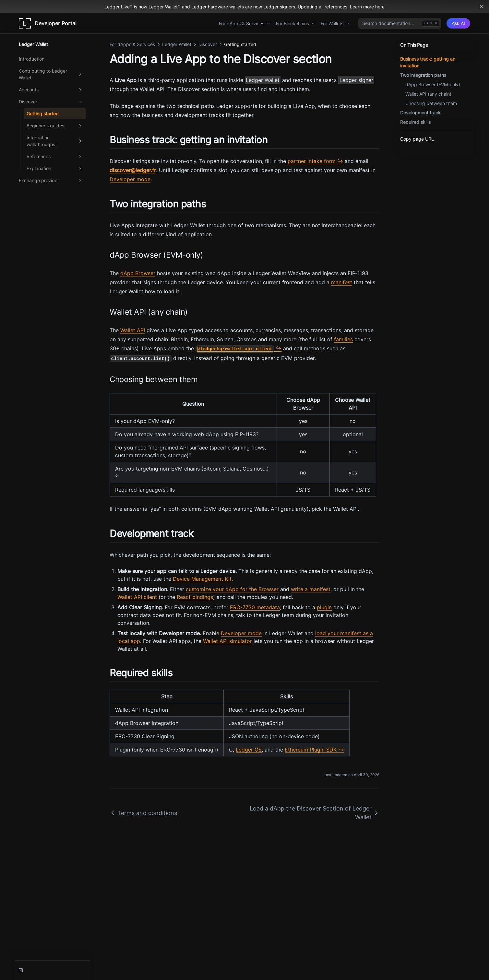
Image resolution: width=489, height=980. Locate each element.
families (343, 339)
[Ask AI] (458, 23)
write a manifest (311, 589)
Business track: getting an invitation (428, 62)
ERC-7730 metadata (255, 607)
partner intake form (312, 161)
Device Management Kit (202, 579)
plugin (324, 607)
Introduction (32, 59)
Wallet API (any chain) (428, 94)
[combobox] (400, 23)
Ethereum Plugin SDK (311, 750)
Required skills (415, 122)
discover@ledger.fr (133, 170)
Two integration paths (423, 75)
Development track (420, 113)
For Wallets (335, 23)
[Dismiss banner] (481, 6)
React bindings (195, 597)
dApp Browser (138, 273)
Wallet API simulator (227, 641)
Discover (51, 102)
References (55, 157)
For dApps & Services (245, 23)
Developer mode (130, 179)
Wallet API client (137, 597)
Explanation (55, 169)
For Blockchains (296, 23)
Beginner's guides (55, 126)
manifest (342, 282)
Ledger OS (249, 750)
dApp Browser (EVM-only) (433, 84)
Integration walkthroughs (55, 141)
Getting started (43, 114)
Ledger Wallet (263, 80)
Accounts (51, 90)
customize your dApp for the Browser (232, 589)
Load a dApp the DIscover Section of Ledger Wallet (315, 813)
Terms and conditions (143, 813)
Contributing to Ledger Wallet (51, 74)
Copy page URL (417, 139)
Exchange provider (51, 181)
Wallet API (133, 330)
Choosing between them (431, 103)
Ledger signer (356, 80)
